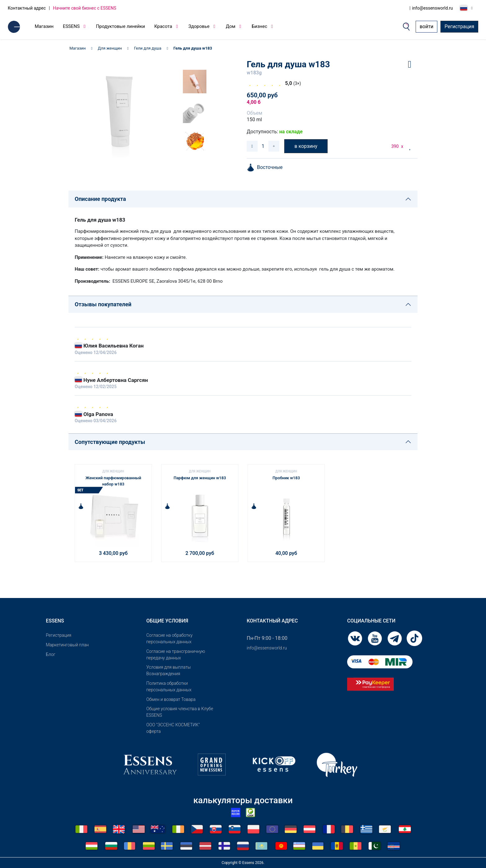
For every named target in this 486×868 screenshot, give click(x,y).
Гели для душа (148, 48)
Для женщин (110, 48)
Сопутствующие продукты (110, 442)
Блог (51, 654)
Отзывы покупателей (103, 304)
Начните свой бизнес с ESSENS (85, 8)
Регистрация (459, 27)
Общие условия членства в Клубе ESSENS (180, 712)
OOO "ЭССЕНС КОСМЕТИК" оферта (173, 728)
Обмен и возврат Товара (171, 699)
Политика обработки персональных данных (169, 686)
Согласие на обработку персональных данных (169, 638)
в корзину (306, 146)
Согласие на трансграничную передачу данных (176, 655)
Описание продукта (100, 199)
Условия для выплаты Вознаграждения (169, 670)
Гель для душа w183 (193, 48)
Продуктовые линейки (121, 26)
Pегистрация (59, 635)
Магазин (44, 26)
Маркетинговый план (67, 645)
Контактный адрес (27, 8)
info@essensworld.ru (432, 8)
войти (426, 27)
